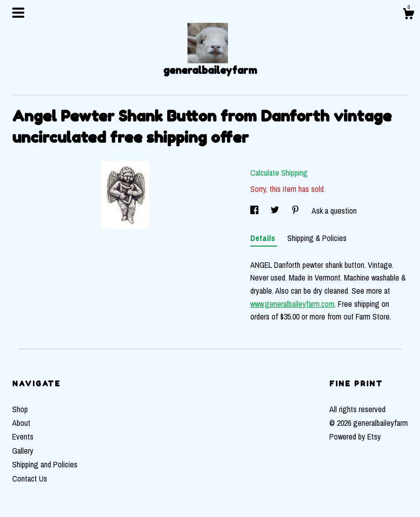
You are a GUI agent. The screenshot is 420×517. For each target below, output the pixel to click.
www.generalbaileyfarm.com (292, 304)
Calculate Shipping (279, 173)
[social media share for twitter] (276, 211)
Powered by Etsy (355, 436)
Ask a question (334, 211)
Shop (20, 409)
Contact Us (30, 479)
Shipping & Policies (317, 238)
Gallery (23, 451)
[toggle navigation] (18, 13)
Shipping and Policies (45, 464)
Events (23, 436)
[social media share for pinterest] (296, 211)
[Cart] (408, 15)
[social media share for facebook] (255, 211)
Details (264, 238)
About (21, 423)
